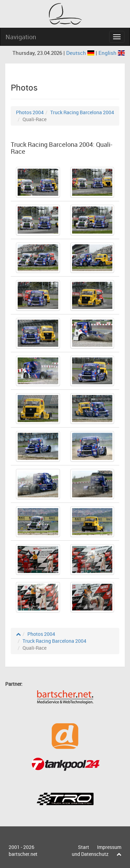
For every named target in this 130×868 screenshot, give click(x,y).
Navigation (21, 37)
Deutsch (81, 53)
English (112, 53)
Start (84, 847)
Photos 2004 (30, 112)
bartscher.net (23, 854)
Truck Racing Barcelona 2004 (82, 112)
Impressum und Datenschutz (97, 850)
